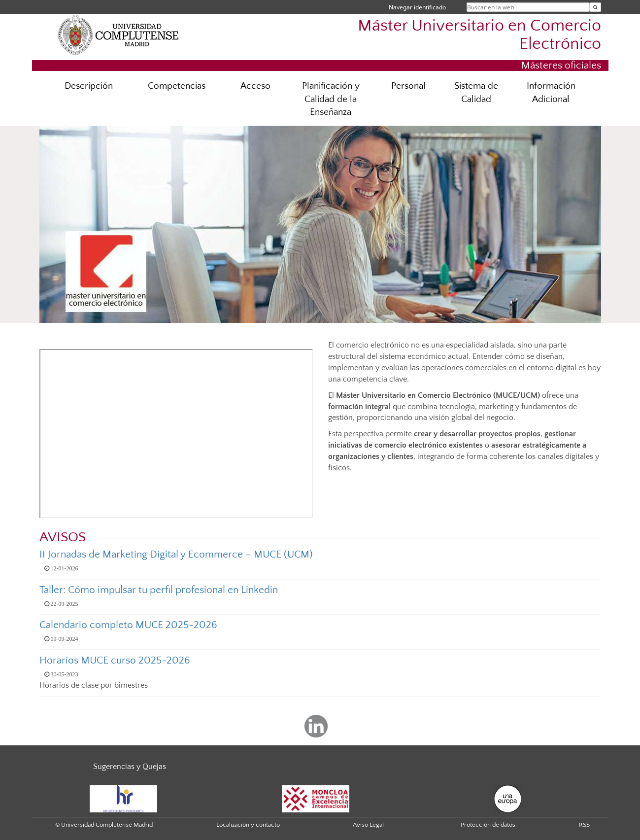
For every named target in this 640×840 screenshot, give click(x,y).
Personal (408, 86)
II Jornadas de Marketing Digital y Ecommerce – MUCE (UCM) (176, 554)
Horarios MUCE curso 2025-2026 (115, 660)
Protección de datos (488, 825)
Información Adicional (551, 93)
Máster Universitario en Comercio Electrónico (479, 35)
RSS (584, 825)
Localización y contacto (248, 825)
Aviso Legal (368, 825)
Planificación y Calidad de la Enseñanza (331, 99)
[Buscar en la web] (595, 7)
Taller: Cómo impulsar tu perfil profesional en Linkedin (159, 590)
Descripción (89, 86)
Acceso (255, 86)
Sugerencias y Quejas (130, 767)
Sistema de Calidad (476, 93)
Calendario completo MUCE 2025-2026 (128, 625)
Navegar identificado (417, 7)
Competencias (177, 86)
